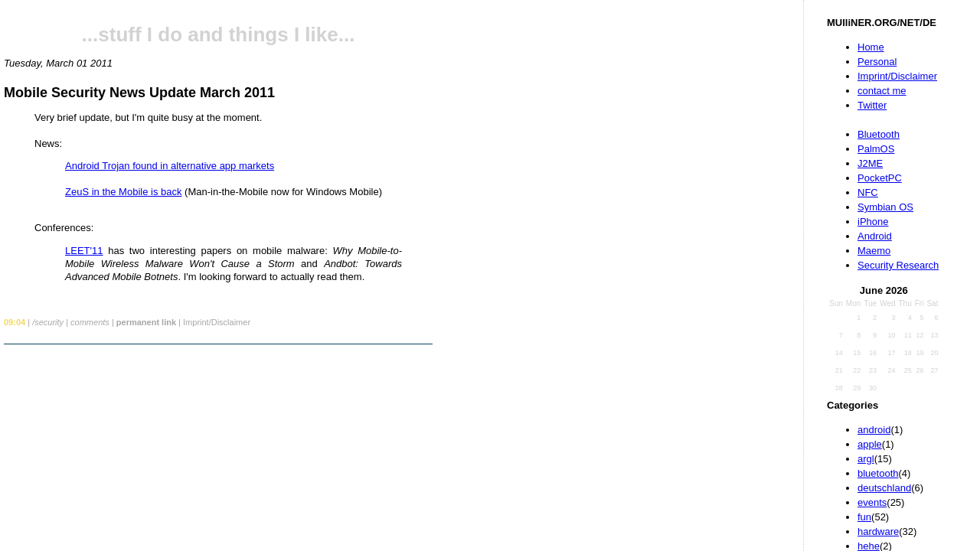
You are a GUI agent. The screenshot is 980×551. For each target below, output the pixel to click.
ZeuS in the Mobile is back (123, 192)
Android (875, 236)
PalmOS (876, 149)
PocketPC (880, 178)
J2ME (870, 163)
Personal (877, 62)
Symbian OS (885, 207)
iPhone (873, 222)
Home (871, 47)
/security (48, 322)
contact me (882, 91)
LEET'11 (84, 251)
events (872, 502)
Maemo (874, 251)
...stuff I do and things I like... (219, 34)
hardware (878, 531)
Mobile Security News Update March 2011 (139, 93)
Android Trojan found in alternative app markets (170, 166)
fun (864, 517)
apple (870, 444)
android (874, 430)
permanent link (146, 322)
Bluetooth (879, 134)
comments (90, 322)
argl (866, 459)
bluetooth (878, 473)
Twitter (872, 105)
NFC (868, 192)
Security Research (898, 265)
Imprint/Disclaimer (897, 76)
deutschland (884, 488)
